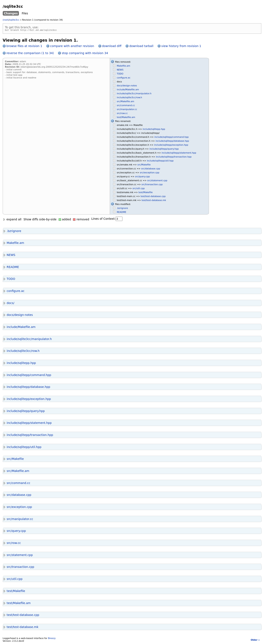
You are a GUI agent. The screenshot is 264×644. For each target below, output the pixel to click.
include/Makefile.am (128, 90)
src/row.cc (122, 114)
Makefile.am (124, 66)
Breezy (52, 639)
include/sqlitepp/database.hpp (172, 142)
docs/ (9, 304)
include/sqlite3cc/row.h (130, 98)
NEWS (120, 70)
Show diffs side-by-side (40, 220)
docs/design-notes (127, 86)
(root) (6, 20)
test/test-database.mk (154, 201)
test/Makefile (146, 193)
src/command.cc (126, 106)
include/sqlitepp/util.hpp (160, 161)
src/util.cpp (139, 189)
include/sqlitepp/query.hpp (164, 150)
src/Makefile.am (126, 102)
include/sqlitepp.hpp (154, 130)
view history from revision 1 (181, 47)
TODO (120, 74)
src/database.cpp (151, 169)
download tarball (141, 47)
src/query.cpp (142, 177)
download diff (112, 47)
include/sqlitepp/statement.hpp (179, 153)
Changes (11, 13)
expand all (12, 220)
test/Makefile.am (126, 118)
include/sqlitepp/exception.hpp (171, 146)
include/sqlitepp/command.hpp (172, 138)
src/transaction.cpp (152, 185)
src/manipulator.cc (127, 110)
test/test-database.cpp (153, 197)
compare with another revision (72, 47)
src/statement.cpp (157, 181)
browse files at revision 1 (24, 47)
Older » (255, 641)
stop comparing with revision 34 (85, 54)
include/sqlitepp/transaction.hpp (174, 157)
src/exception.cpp (150, 173)
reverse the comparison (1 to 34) (30, 54)
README (122, 213)
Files (25, 13)
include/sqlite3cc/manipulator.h (134, 94)
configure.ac (124, 78)
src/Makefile (144, 165)
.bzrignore (122, 209)
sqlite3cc (14, 20)
